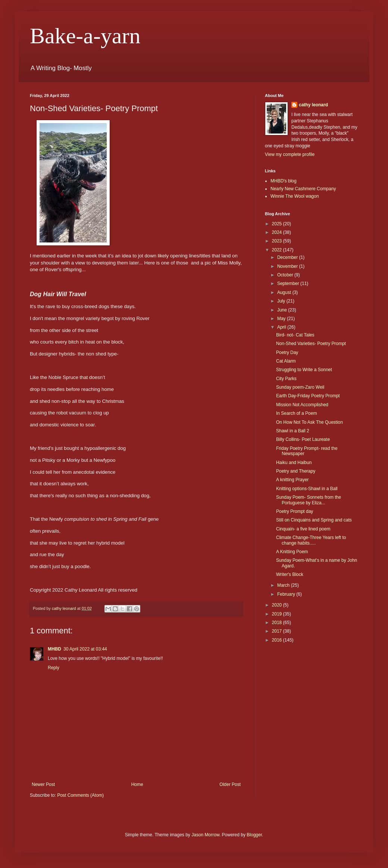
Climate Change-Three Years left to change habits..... (311, 540)
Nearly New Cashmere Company (303, 189)
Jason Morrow (205, 835)
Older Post (230, 784)
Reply (54, 668)
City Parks (286, 379)
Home (137, 784)
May (282, 319)
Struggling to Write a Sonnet (304, 370)
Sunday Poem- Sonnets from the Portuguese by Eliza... (309, 500)
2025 (278, 224)
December (288, 257)
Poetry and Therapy (296, 471)
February (287, 594)
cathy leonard (313, 105)
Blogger (254, 835)
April (282, 327)
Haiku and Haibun (294, 463)
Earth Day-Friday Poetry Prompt (308, 396)
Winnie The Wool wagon (295, 196)
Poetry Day (287, 352)
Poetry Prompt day (295, 511)
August (285, 292)
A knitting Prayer (292, 480)
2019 (278, 614)
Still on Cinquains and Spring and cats (314, 520)
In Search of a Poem (296, 413)
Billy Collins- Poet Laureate (303, 439)
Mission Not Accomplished (302, 405)
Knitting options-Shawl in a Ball (307, 489)
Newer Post (43, 784)
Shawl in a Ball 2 (293, 431)
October (286, 275)
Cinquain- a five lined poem (303, 529)
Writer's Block (290, 574)
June (283, 310)
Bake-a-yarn (85, 36)
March (284, 585)
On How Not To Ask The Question (309, 422)
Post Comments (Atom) (80, 795)
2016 (278, 640)
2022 (278, 250)
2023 (278, 241)
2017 (278, 631)
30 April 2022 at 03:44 (85, 649)
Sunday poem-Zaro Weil (300, 387)
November (288, 266)
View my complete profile (290, 154)
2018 (278, 623)
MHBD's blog (284, 181)
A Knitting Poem (292, 552)
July (282, 301)
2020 (278, 605)
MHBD (54, 649)
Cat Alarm (286, 361)
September (289, 283)
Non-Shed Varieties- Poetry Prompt (311, 344)
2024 (278, 232)
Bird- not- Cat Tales (295, 335)
